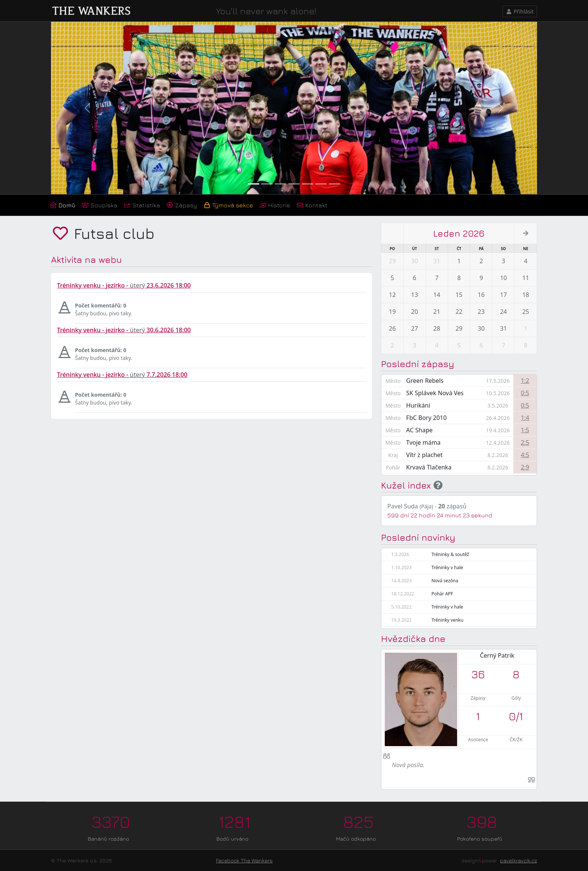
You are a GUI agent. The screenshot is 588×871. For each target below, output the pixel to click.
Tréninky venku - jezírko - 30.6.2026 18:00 (124, 330)
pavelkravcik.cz (518, 860)
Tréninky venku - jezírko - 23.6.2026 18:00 (124, 285)
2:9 (525, 467)
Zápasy (182, 205)
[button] (87, 108)
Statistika (142, 205)
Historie (275, 205)
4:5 (525, 455)
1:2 (525, 381)
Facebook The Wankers (244, 860)
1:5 (525, 430)
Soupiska (99, 205)
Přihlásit (520, 11)
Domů (62, 205)
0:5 (525, 393)
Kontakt (312, 205)
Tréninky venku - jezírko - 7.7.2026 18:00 (122, 375)
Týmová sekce (228, 205)
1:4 (525, 418)
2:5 (525, 442)
